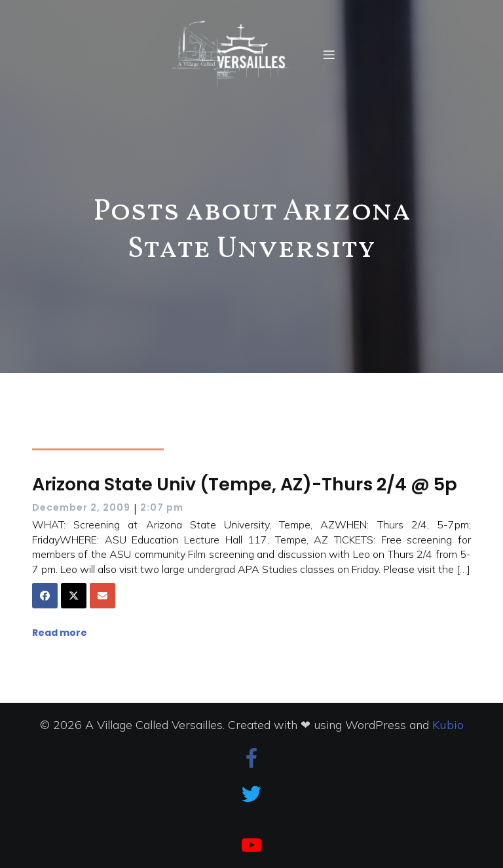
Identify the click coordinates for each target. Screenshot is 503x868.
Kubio (448, 725)
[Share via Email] (102, 596)
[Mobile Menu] (329, 54)
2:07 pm (162, 507)
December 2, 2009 (81, 507)
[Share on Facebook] (45, 596)
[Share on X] (74, 596)
